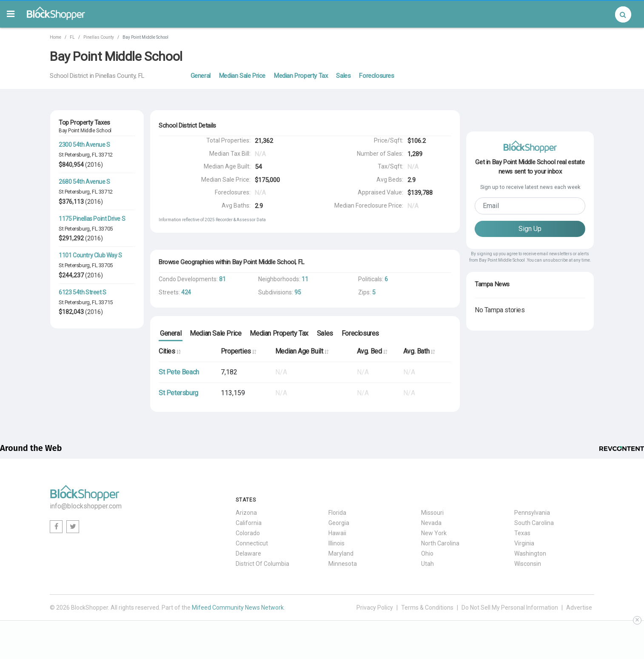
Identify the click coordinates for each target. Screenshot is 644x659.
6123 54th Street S (83, 292)
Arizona (246, 513)
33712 (106, 155)
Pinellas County (99, 37)
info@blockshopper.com (86, 506)
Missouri (432, 513)
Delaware (248, 553)
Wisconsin (528, 564)
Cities (170, 351)
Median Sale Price (242, 76)
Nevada (431, 523)
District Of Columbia (262, 564)
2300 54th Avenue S (84, 145)
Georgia (339, 523)
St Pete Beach (179, 372)
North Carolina (440, 543)
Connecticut (252, 543)
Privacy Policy (375, 608)
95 (298, 292)
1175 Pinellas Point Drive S (92, 219)
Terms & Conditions (427, 608)
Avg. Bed (372, 351)
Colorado (248, 533)
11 (305, 279)
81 (222, 279)
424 (186, 292)
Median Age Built (302, 351)
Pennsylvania (532, 513)
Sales (343, 76)
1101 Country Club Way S (90, 255)
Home (56, 37)
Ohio (427, 553)
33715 (106, 302)
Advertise (579, 608)
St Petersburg (74, 155)
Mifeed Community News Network (238, 608)
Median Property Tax (301, 76)
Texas (522, 533)
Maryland (341, 553)
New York (434, 533)
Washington (530, 553)
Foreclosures (376, 76)
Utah (427, 564)
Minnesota (343, 564)
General (201, 76)
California (249, 523)
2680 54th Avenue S (84, 182)
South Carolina (534, 523)
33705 (106, 229)
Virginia (524, 543)
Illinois (336, 543)
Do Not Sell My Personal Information (510, 608)
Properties (238, 351)
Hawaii (337, 533)
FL (72, 37)
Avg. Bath (419, 351)
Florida (337, 513)
